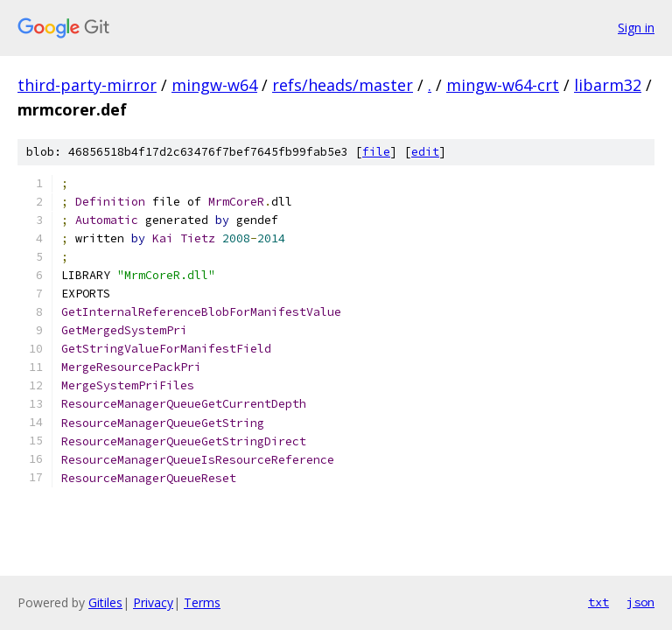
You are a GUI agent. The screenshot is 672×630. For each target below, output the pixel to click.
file (376, 152)
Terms (202, 602)
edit (425, 152)
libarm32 (608, 85)
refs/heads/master (343, 85)
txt (598, 602)
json (640, 602)
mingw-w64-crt (503, 85)
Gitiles (105, 602)
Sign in (636, 28)
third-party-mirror (87, 85)
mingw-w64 (214, 85)
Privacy (153, 602)
